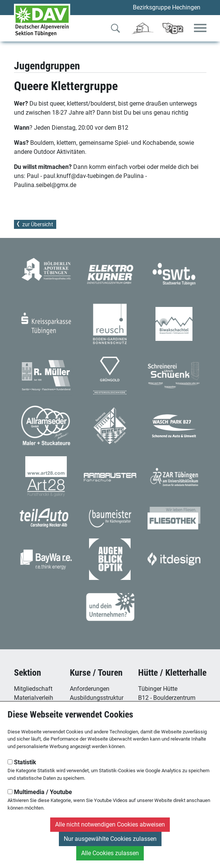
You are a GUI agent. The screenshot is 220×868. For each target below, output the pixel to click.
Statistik (22, 762)
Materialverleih (34, 698)
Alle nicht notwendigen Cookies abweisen (110, 824)
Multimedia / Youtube (40, 792)
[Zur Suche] (115, 30)
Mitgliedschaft (33, 689)
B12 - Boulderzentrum (167, 698)
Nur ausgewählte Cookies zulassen (110, 839)
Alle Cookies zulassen (110, 853)
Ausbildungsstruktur (97, 698)
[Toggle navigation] (200, 28)
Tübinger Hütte (158, 689)
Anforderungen (90, 689)
